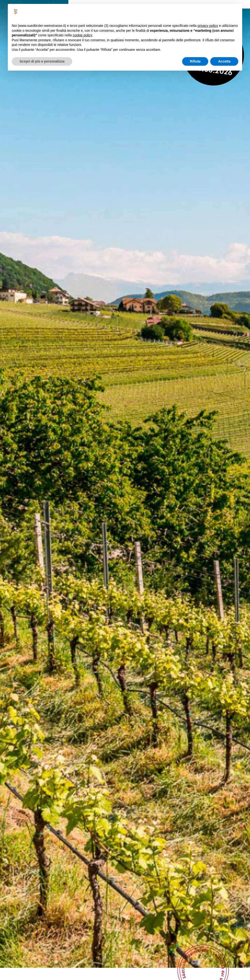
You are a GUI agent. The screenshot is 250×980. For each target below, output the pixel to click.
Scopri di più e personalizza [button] (42, 61)
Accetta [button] (224, 61)
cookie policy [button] (82, 35)
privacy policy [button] (208, 26)
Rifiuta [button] (195, 61)
